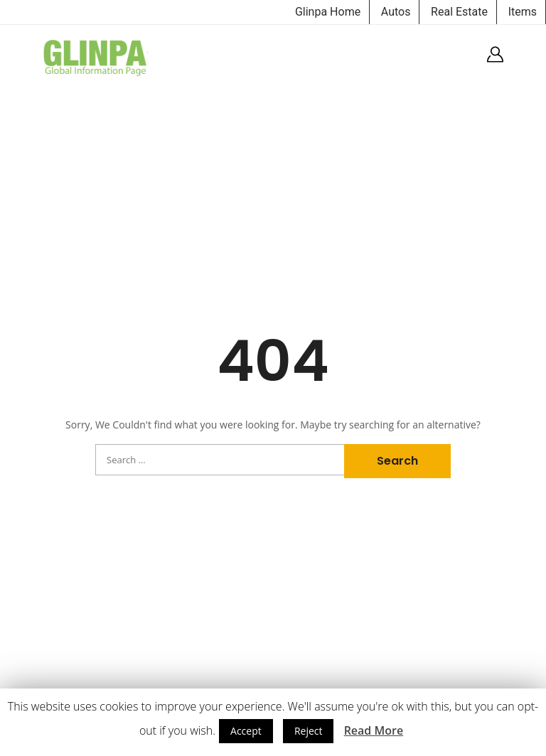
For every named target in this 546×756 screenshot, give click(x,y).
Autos (396, 12)
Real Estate (459, 12)
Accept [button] (246, 731)
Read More (374, 730)
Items (523, 12)
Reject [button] (309, 731)
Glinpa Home (328, 12)
